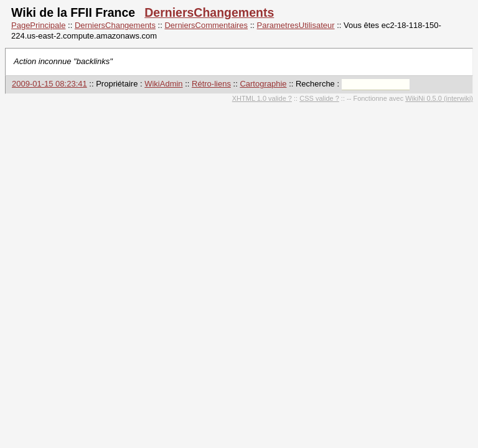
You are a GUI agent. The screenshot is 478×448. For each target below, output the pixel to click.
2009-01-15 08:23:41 (49, 84)
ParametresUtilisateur (296, 25)
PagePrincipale (38, 25)
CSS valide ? (319, 98)
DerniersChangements (209, 12)
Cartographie (263, 84)
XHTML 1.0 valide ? (262, 98)
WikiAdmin (163, 84)
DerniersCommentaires (206, 25)
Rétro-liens (211, 84)
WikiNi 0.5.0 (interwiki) (439, 98)
